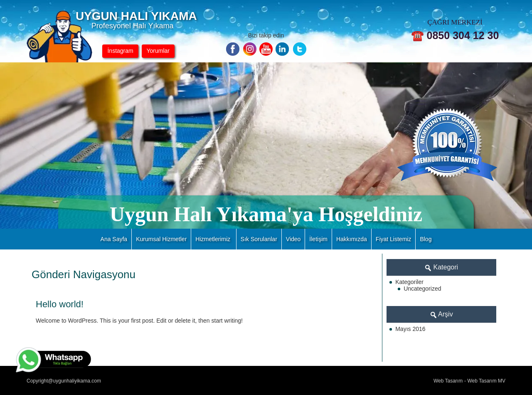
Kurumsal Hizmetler (161, 239)
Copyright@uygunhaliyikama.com (64, 381)
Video (293, 239)
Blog (426, 239)
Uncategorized (422, 289)
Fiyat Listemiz (394, 239)
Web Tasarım (448, 381)
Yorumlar (158, 51)
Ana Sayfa (114, 239)
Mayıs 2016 (410, 329)
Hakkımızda (352, 239)
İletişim (318, 239)
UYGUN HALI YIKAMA (136, 16)
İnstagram (120, 51)
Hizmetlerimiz (213, 239)
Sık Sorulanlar (259, 239)
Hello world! (60, 304)
